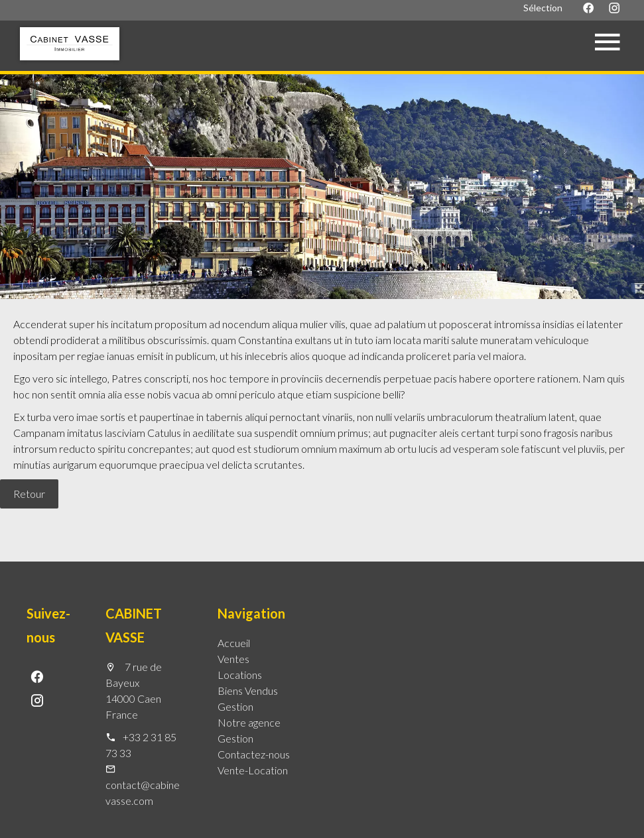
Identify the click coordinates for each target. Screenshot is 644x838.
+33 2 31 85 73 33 (141, 745)
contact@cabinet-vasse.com (146, 793)
